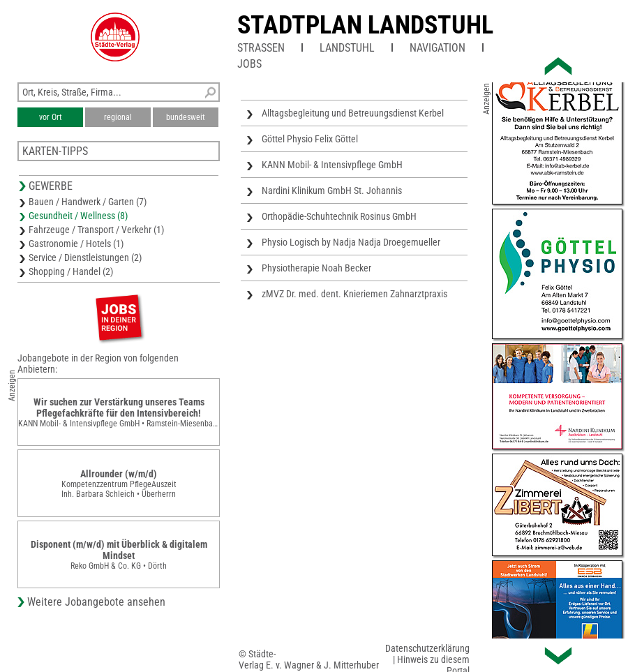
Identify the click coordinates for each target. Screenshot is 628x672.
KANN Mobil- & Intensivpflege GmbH (332, 165)
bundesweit (186, 117)
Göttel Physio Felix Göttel (310, 139)
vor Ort (51, 117)
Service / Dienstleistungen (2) (85, 257)
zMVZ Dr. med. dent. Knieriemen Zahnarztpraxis (354, 294)
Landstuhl (347, 48)
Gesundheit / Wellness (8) (78, 216)
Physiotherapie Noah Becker (316, 268)
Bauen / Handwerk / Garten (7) (88, 202)
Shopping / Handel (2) (71, 271)
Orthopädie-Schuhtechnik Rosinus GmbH (339, 216)
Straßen (261, 48)
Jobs (249, 64)
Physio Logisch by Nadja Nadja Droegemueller (351, 242)
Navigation (438, 48)
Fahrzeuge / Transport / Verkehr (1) (96, 230)
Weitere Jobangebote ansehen (96, 602)
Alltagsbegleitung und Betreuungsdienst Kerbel (353, 113)
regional (118, 117)
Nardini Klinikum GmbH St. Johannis (332, 191)
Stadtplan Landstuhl (365, 25)
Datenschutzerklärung (427, 648)
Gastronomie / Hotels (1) (76, 244)
